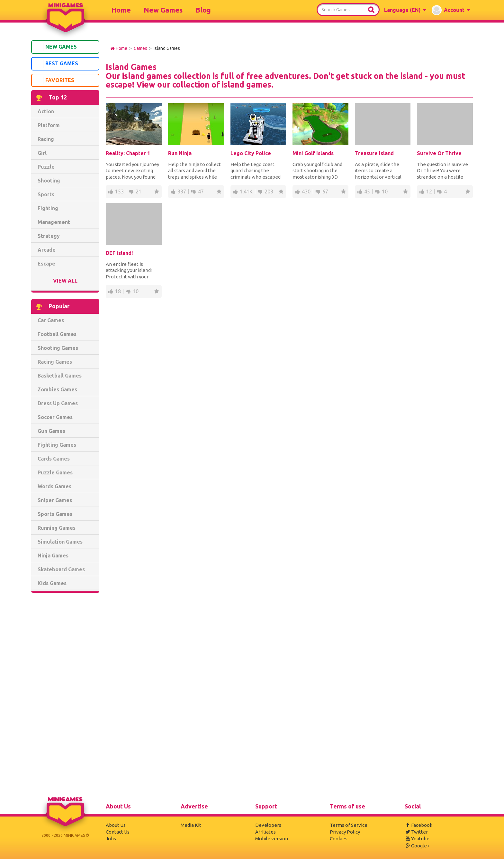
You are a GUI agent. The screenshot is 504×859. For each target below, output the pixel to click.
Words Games (54, 486)
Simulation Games (60, 542)
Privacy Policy (345, 832)
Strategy (49, 236)
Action (46, 111)
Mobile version (272, 839)
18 (118, 291)
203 (269, 191)
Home (121, 10)
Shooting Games (58, 348)
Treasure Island (374, 153)
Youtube (417, 839)
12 (429, 191)
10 (385, 191)
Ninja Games (53, 556)
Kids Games (52, 583)
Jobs (111, 839)
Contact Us (118, 832)
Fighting (48, 208)
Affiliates (265, 832)
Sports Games (55, 514)
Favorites (54, 80)
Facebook (419, 825)
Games (140, 48)
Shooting (49, 181)
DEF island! (119, 253)
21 (139, 191)
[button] (405, 10)
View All (65, 281)
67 (325, 191)
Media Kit (191, 825)
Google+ (417, 846)
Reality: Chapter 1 (128, 153)
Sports (46, 194)
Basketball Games (60, 376)
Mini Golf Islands (313, 153)
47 (201, 191)
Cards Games (54, 459)
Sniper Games (55, 500)
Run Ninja (180, 153)
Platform (49, 125)
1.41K (246, 191)
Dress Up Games (58, 403)
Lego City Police (251, 153)
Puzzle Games (55, 472)
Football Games (57, 334)
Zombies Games (57, 389)
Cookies (339, 839)
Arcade (47, 250)
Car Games (51, 320)
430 (306, 191)
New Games (163, 10)
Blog (203, 10)
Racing (46, 139)
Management (54, 222)
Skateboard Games (61, 569)
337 (182, 191)
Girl (42, 153)
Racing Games (55, 362)
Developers (268, 825)
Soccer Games (55, 417)
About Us (116, 825)
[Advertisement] (65, 696)
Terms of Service (349, 825)
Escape (46, 264)
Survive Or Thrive (439, 153)
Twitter (416, 832)
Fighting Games (57, 445)
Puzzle (46, 167)
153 (119, 191)
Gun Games (51, 431)
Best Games (56, 64)
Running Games (57, 528)
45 (367, 191)
